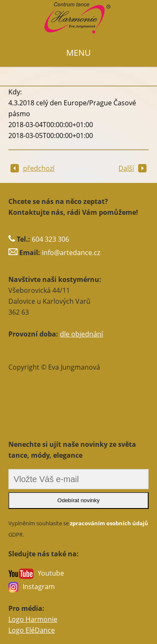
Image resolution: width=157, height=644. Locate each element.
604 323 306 (50, 239)
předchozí (32, 168)
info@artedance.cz (71, 253)
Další (133, 168)
